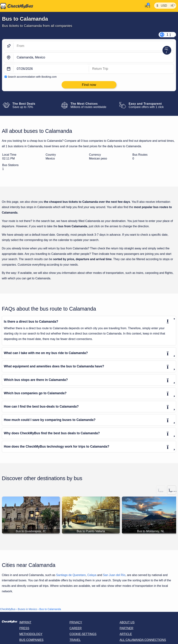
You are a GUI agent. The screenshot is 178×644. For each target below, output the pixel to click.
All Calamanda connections (143, 640)
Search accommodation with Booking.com (32, 77)
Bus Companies (31, 640)
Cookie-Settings (83, 634)
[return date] (131, 69)
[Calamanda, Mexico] (94, 57)
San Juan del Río (114, 575)
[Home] (17, 6)
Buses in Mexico (28, 609)
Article (126, 634)
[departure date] (51, 69)
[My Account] (146, 6)
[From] (94, 46)
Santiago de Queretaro (71, 575)
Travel (75, 640)
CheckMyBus (8, 609)
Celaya (92, 575)
